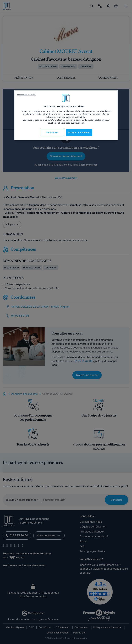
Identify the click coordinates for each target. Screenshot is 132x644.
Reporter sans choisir (26, 95)
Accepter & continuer (79, 132)
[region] (66, 115)
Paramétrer (52, 132)
